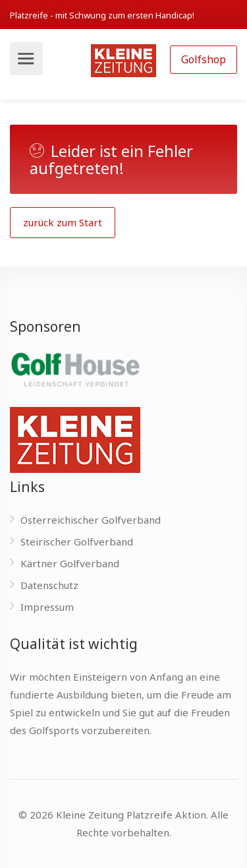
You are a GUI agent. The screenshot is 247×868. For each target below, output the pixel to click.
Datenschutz (49, 585)
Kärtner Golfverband (70, 563)
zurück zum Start (63, 222)
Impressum (47, 607)
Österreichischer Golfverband (91, 520)
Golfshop (204, 59)
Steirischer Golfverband (77, 542)
